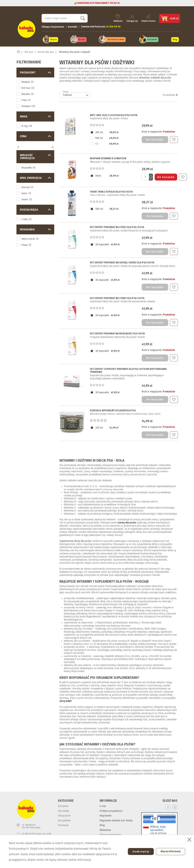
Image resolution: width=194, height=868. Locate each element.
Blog (175, 38)
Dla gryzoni (64, 813)
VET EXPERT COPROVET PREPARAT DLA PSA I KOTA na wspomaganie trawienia (128, 368)
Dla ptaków (152, 38)
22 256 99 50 (28, 831)
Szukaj (82, 17)
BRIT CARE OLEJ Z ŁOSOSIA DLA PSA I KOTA (114, 113)
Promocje (63, 823)
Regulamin (105, 813)
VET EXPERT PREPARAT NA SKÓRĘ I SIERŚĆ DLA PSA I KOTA (122, 260)
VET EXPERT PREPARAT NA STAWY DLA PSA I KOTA (117, 296)
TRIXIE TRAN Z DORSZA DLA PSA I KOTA (111, 190)
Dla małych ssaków (116, 38)
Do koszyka (155, 137)
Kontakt (73, 25)
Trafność (76, 93)
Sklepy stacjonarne (53, 25)
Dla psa (53, 38)
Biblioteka (105, 828)
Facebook (168, 805)
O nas (103, 804)
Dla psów (63, 804)
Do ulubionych (174, 137)
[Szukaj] (65, 17)
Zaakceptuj (138, 852)
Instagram (175, 805)
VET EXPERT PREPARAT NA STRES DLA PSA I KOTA (117, 225)
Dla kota (81, 38)
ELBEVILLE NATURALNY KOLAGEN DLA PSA (113, 408)
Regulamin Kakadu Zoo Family (116, 818)
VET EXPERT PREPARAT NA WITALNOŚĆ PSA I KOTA (117, 331)
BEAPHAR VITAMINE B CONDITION (108, 156)
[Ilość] (145, 175)
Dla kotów (64, 809)
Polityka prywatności (111, 809)
